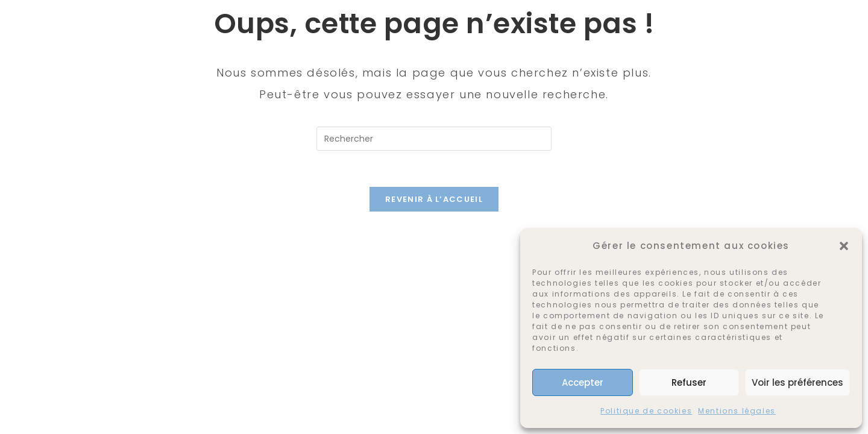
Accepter (583, 382)
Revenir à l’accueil (434, 199)
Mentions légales (737, 411)
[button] (844, 246)
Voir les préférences (797, 382)
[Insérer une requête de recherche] (434, 139)
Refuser (689, 382)
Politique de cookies (646, 411)
